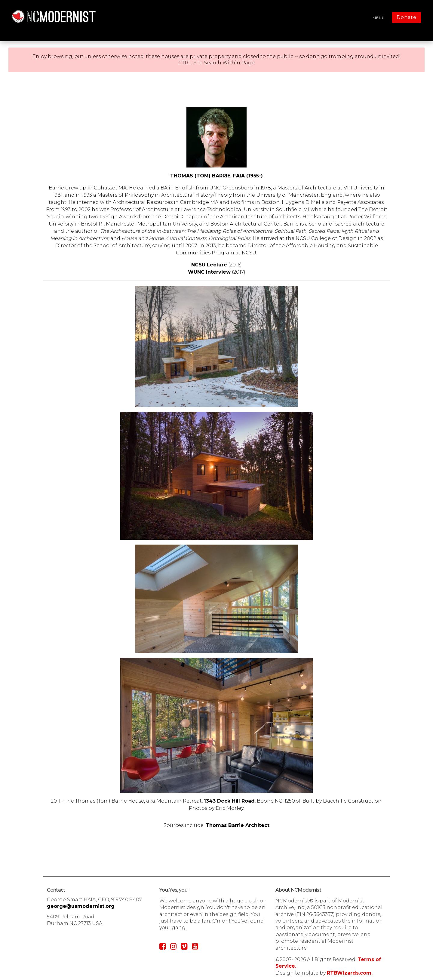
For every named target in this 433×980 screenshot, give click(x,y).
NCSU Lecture (209, 265)
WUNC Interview (209, 272)
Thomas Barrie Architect (238, 825)
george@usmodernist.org (81, 906)
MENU (379, 18)
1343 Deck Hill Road (229, 801)
